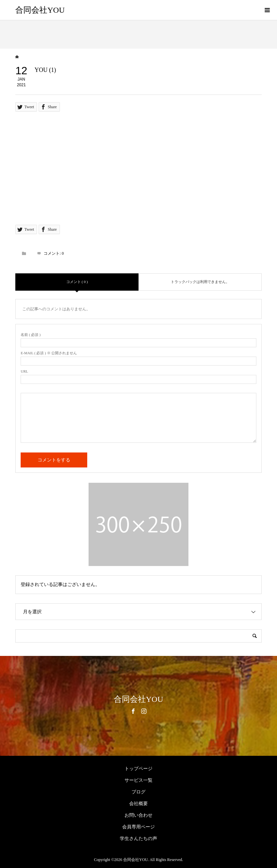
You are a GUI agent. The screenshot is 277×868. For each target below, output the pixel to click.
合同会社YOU (40, 10)
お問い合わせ (138, 815)
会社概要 (138, 804)
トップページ (138, 769)
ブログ (138, 792)
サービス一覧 (138, 780)
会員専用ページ (138, 827)
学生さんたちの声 (138, 839)
